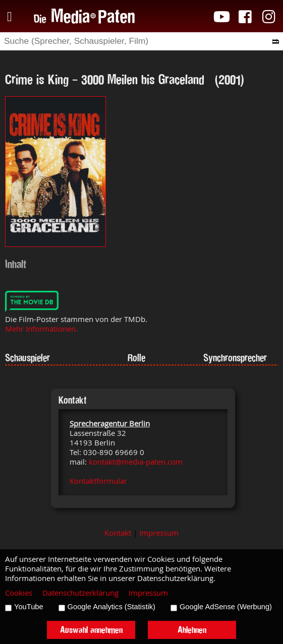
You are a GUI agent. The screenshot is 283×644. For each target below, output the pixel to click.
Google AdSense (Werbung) (226, 607)
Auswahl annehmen (91, 630)
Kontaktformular (98, 481)
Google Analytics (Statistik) (111, 607)
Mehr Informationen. (41, 329)
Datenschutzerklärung (80, 593)
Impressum (159, 533)
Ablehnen (192, 630)
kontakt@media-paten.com (136, 462)
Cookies (19, 593)
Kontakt (118, 533)
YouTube (29, 607)
